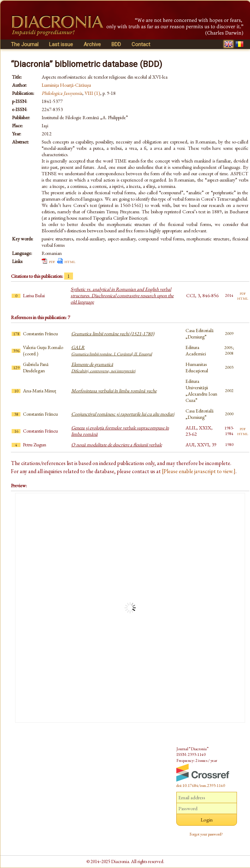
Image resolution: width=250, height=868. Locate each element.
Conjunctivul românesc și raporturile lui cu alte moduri (123, 414)
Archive (92, 44)
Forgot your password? (206, 834)
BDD (116, 44)
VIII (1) (92, 93)
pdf (52, 261)
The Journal (25, 44)
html (70, 261)
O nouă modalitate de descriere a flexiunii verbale (117, 445)
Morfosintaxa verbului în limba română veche (114, 391)
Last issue (61, 44)
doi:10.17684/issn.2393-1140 (201, 786)
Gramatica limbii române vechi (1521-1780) (113, 334)
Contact (141, 44)
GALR (112, 350)
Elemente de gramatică (103, 367)
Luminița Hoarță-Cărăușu (66, 85)
